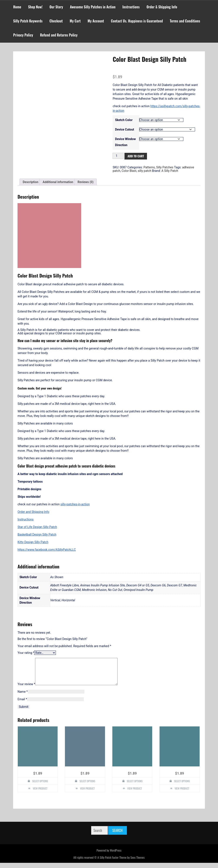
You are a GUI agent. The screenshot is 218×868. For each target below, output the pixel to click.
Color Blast (129, 171)
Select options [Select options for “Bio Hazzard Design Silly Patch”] (182, 786)
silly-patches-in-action (75, 504)
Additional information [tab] (58, 182)
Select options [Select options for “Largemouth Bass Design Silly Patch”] (87, 786)
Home (17, 7)
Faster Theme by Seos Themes (128, 862)
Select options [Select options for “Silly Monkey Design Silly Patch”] (40, 786)
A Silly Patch (170, 171)
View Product (40, 794)
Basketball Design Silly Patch (37, 535)
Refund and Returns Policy (59, 35)
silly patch (145, 171)
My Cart (75, 21)
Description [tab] (31, 182)
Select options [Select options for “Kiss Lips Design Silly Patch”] (135, 786)
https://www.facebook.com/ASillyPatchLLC (47, 550)
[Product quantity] (118, 156)
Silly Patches (165, 167)
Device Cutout (125, 129)
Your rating (26, 653)
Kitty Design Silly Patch (33, 542)
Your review (26, 689)
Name (23, 697)
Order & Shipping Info (162, 7)
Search (117, 836)
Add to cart (136, 156)
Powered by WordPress (109, 855)
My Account (96, 21)
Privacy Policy (23, 35)
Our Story (56, 7)
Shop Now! (35, 7)
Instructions (131, 7)
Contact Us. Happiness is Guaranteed (137, 21)
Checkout (56, 21)
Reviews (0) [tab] (86, 182)
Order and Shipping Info (33, 512)
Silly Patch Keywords (28, 21)
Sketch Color (124, 120)
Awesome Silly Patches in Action (93, 7)
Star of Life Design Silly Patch (37, 527)
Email (22, 704)
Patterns (149, 167)
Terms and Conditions (185, 21)
